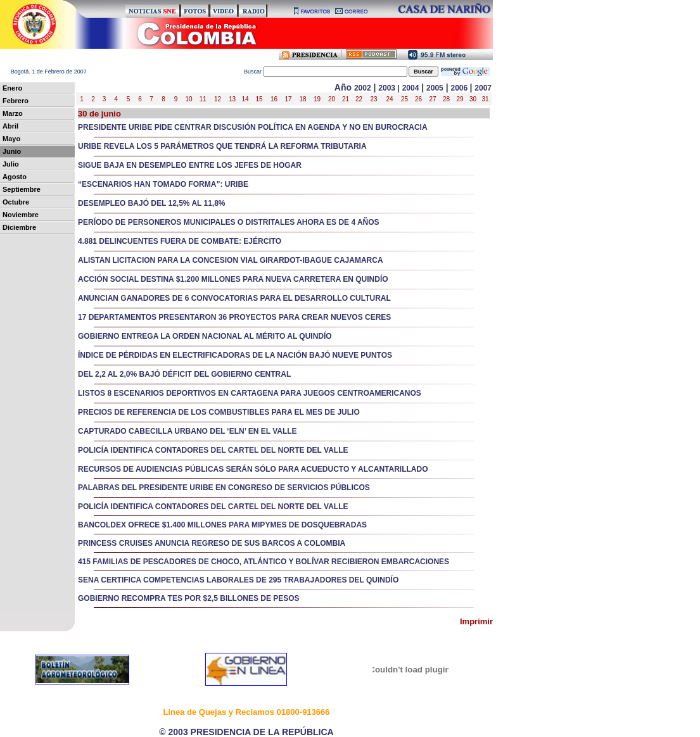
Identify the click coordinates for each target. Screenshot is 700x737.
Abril (10, 126)
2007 (483, 88)
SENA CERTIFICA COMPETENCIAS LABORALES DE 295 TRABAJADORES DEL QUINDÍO (238, 580)
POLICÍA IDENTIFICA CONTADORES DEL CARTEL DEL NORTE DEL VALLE (213, 450)
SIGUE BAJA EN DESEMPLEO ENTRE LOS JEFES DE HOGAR (190, 165)
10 (188, 99)
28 (446, 99)
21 (346, 99)
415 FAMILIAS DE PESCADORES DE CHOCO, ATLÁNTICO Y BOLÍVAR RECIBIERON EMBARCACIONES (264, 562)
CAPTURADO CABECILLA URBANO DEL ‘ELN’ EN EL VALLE (188, 431)
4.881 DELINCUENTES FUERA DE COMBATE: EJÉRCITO (180, 241)
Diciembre (19, 227)
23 (373, 99)
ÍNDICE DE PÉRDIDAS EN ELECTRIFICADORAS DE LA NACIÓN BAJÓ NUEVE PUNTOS (235, 355)
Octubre (16, 202)
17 (288, 99)
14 (245, 99)
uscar (326, 72)
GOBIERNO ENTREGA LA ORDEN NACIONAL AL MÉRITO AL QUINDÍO (205, 336)
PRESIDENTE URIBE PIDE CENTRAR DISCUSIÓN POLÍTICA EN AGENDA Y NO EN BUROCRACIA (253, 127)
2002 (363, 88)
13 (232, 99)
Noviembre (21, 215)
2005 (435, 88)
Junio (12, 151)
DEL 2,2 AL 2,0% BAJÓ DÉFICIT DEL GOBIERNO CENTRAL (184, 374)
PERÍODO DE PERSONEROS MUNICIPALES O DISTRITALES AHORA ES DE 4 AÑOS (229, 222)
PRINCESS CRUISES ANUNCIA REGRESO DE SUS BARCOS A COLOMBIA (212, 543)
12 (218, 99)
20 (332, 99)
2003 (387, 88)
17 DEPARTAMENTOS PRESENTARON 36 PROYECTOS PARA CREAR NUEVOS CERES (234, 317)
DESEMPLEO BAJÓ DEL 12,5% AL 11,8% (152, 203)
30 (473, 99)
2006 (460, 88)
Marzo (13, 113)
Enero (12, 88)
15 (259, 99)
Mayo (11, 139)
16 (274, 99)
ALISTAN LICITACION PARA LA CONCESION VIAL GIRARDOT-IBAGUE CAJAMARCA (231, 260)
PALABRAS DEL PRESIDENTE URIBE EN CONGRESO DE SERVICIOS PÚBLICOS (224, 488)
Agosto (15, 177)
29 (460, 99)
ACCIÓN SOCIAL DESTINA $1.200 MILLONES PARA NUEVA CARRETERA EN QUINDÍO (233, 279)
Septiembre (22, 189)
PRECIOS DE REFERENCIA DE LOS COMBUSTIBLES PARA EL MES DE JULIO (219, 412)
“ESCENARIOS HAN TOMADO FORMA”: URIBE (163, 184)
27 (432, 99)
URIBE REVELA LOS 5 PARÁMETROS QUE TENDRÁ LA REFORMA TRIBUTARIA (222, 146)
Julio (11, 164)
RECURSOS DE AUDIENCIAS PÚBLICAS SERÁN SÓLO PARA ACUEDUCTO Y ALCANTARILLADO (253, 469)
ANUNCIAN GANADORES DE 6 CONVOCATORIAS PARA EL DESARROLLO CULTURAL (234, 298)
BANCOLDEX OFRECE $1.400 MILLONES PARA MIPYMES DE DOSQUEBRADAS (222, 525)
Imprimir (476, 621)
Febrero (16, 101)
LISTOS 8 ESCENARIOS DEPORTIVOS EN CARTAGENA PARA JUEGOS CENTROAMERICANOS (250, 393)
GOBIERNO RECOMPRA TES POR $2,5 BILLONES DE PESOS (189, 598)
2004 (411, 88)
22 (359, 99)
